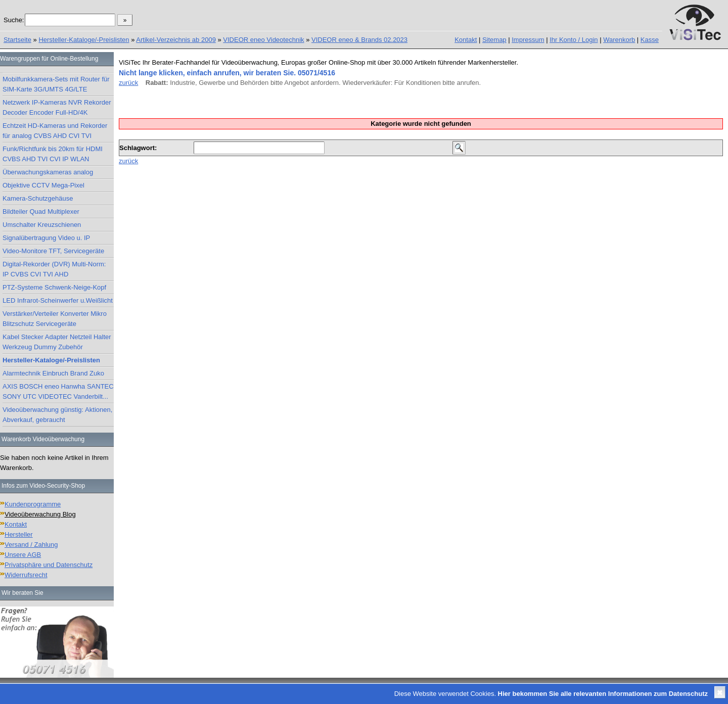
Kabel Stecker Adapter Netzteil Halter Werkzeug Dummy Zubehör (57, 342)
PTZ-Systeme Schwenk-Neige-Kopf (54, 287)
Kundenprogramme (33, 504)
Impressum (528, 40)
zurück (128, 83)
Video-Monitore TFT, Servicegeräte (53, 251)
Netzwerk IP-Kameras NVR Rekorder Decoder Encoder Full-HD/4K (57, 107)
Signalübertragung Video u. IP (46, 238)
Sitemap (494, 40)
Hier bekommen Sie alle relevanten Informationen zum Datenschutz (603, 694)
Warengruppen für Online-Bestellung (49, 59)
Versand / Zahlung (31, 545)
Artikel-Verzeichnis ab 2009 (176, 40)
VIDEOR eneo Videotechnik (263, 40)
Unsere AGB (23, 555)
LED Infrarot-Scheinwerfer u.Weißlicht (58, 300)
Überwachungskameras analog (48, 172)
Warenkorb (619, 40)
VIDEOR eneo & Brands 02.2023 (359, 40)
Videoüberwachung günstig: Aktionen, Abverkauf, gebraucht (57, 415)
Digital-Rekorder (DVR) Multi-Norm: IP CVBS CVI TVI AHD (54, 269)
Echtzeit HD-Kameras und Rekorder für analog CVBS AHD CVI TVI (55, 131)
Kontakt (466, 40)
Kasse (650, 40)
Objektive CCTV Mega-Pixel (43, 185)
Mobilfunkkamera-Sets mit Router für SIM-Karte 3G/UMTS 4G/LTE (56, 84)
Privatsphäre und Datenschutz (49, 565)
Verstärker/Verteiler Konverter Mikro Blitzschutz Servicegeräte (55, 319)
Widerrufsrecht (26, 575)
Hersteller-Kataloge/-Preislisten (84, 40)
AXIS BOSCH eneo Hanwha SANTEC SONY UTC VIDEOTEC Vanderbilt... (58, 391)
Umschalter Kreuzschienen (42, 225)
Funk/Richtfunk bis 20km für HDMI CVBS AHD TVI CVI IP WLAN (53, 154)
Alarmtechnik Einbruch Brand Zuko (53, 373)
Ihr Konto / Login (574, 40)
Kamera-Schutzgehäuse (38, 198)
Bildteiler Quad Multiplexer (41, 212)
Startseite (17, 40)
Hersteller (19, 534)
